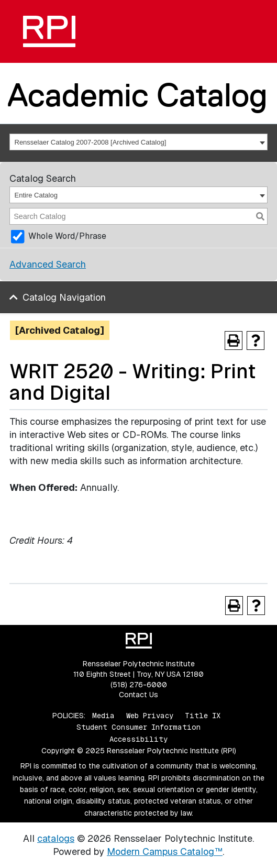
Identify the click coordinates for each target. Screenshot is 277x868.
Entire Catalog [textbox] (36, 195)
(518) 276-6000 (139, 685)
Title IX (203, 716)
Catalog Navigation (64, 297)
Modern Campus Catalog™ (165, 851)
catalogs (56, 838)
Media (103, 716)
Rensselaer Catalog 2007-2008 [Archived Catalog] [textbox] (91, 142)
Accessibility (138, 739)
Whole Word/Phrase (67, 236)
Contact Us (138, 695)
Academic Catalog (137, 95)
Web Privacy (150, 716)
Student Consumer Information (138, 727)
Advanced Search (48, 264)
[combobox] (138, 142)
